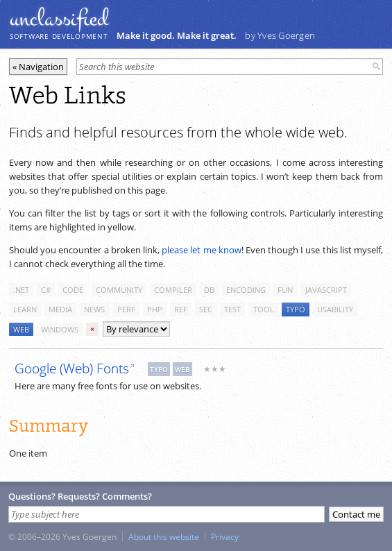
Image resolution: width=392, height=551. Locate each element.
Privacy (225, 536)
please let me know (202, 250)
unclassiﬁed (59, 19)
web (21, 329)
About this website (164, 536)
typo (296, 309)
